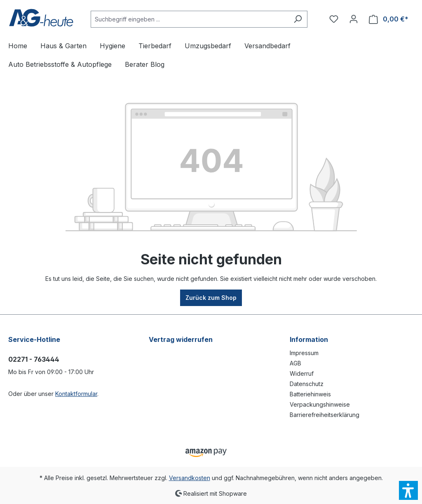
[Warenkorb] (389, 19)
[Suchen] (298, 19)
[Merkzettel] (334, 19)
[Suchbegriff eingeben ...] (190, 19)
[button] (408, 490)
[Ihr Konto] (354, 19)
